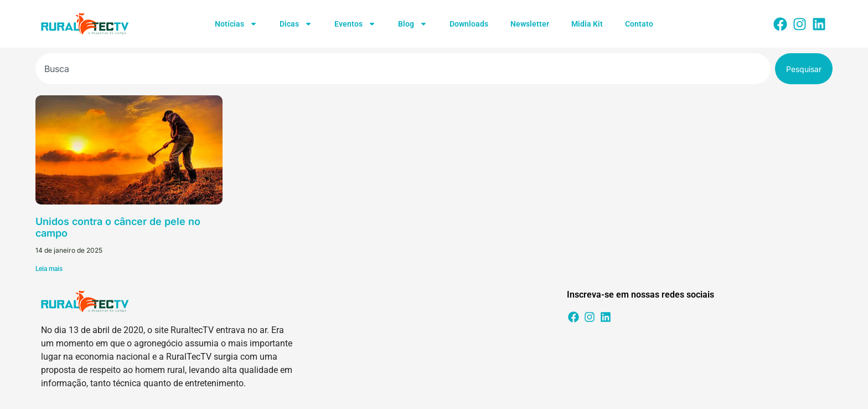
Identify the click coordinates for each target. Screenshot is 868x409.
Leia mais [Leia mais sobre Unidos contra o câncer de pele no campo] (49, 269)
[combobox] (403, 69)
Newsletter (530, 24)
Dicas (296, 24)
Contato (639, 24)
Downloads (469, 24)
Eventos (355, 24)
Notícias (236, 24)
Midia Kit (587, 24)
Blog (413, 24)
